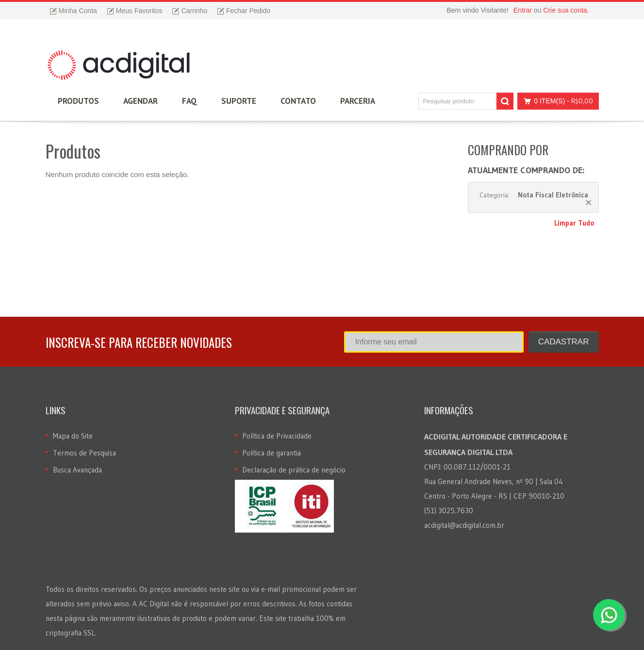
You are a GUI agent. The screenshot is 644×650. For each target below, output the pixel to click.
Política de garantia (272, 453)
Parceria (358, 101)
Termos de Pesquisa (84, 453)
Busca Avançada (77, 470)
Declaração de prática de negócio (294, 470)
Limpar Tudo (574, 223)
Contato (298, 101)
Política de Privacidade (277, 436)
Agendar (140, 101)
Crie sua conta (565, 10)
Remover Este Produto (588, 203)
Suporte (239, 101)
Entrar (523, 10)
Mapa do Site (73, 436)
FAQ (190, 101)
